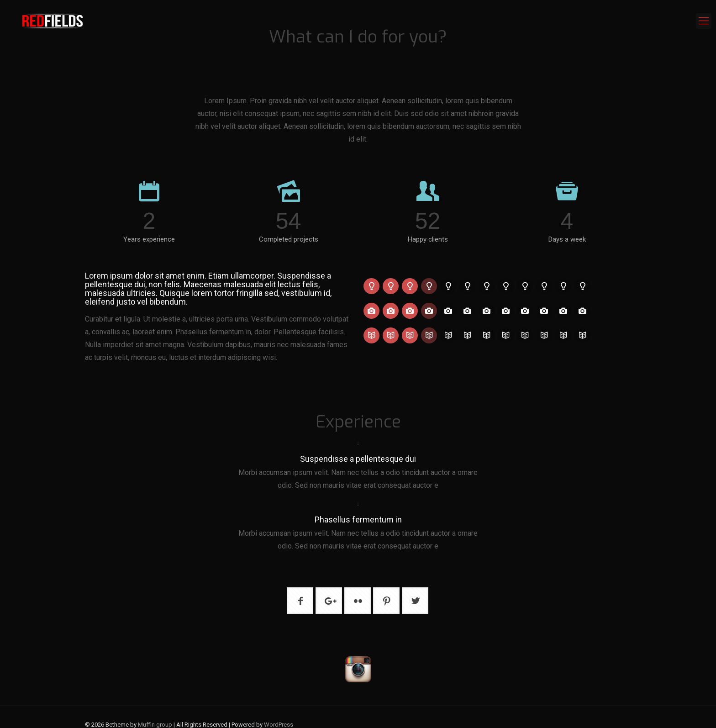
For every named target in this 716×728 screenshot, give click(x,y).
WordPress (279, 725)
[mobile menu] (704, 21)
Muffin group (155, 725)
